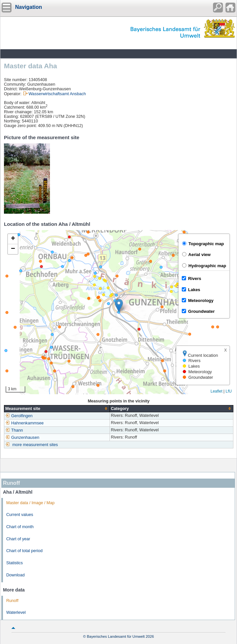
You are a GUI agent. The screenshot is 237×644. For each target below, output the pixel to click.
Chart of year (18, 539)
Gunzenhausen (22, 438)
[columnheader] (57, 408)
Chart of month (20, 527)
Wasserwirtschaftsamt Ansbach (57, 94)
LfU (229, 391)
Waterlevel (16, 612)
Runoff (12, 601)
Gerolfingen (19, 416)
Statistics (14, 563)
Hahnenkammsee (24, 423)
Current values (20, 515)
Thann (14, 430)
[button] (119, 305)
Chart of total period (24, 551)
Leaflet (216, 391)
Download (15, 575)
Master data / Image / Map (30, 503)
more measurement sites (35, 445)
